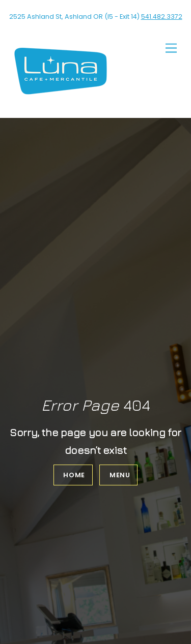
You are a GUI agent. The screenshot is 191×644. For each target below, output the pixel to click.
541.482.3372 (162, 17)
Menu (120, 475)
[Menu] (171, 49)
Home (74, 475)
